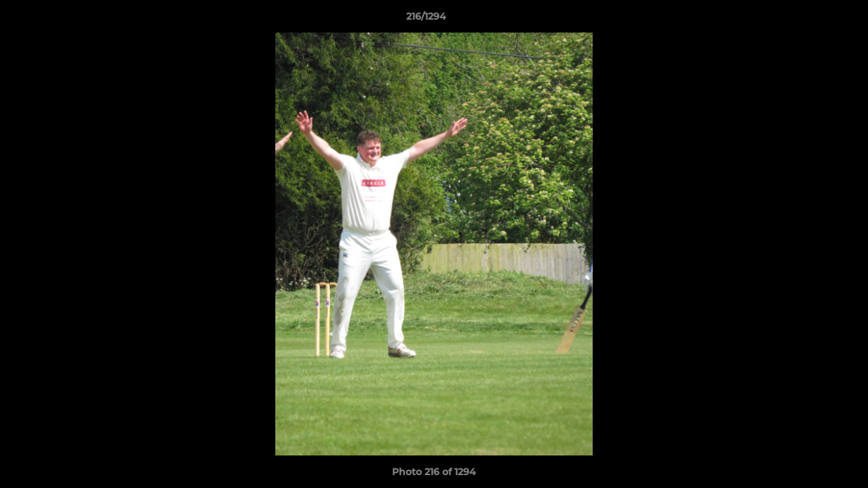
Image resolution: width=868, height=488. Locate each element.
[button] (811, 20)
